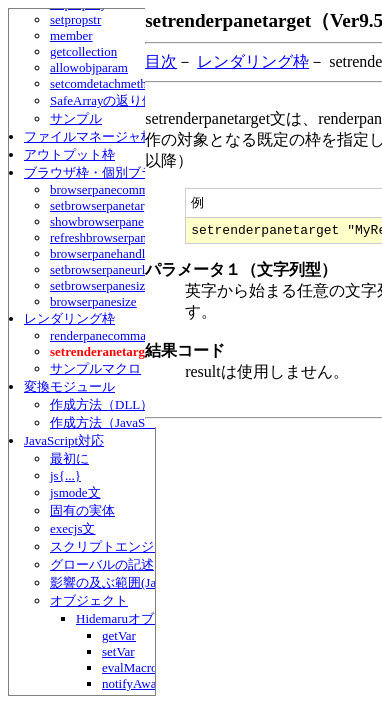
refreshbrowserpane (101, 237)
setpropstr (75, 19)
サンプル (76, 118)
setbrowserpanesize (100, 285)
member (71, 35)
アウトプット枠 (69, 154)
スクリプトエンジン (108, 546)
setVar (118, 651)
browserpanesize (93, 301)
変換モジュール (69, 386)
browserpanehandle (100, 253)
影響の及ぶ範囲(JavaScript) (127, 582)
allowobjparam (89, 67)
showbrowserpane (97, 221)
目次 (161, 61)
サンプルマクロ (95, 368)
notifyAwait (133, 683)
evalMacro (130, 667)
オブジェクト (89, 600)
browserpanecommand (109, 189)
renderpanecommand (104, 335)
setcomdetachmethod (105, 83)
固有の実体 (82, 510)
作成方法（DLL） (101, 404)
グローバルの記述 (102, 564)
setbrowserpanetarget (105, 205)
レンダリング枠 (69, 318)
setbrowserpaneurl (97, 269)
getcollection (83, 51)
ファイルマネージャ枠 (89, 136)
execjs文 (72, 528)
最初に (69, 458)
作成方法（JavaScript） (116, 422)
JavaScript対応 (64, 440)
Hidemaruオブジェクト (141, 618)
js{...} (65, 475)
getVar (119, 635)
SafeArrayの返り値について (128, 100)
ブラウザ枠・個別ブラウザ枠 (108, 172)
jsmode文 (75, 492)
